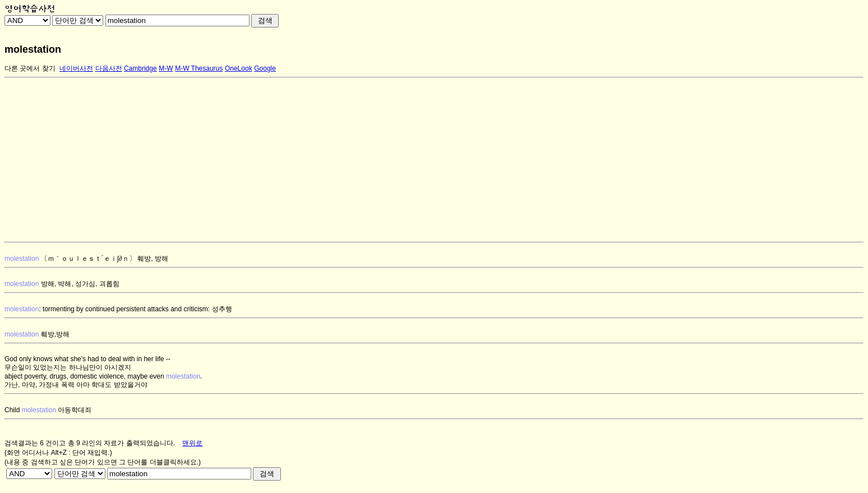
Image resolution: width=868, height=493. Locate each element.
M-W (166, 68)
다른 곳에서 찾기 (30, 68)
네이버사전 (76, 68)
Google (265, 68)
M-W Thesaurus (199, 68)
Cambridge (140, 68)
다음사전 (109, 68)
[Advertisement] (341, 160)
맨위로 (192, 443)
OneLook (239, 68)
